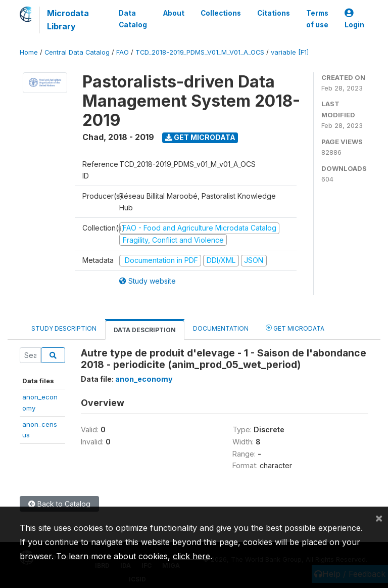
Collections (221, 13)
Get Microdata (200, 137)
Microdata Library (68, 20)
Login (354, 19)
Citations (274, 13)
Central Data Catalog (77, 52)
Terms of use (317, 19)
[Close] (379, 518)
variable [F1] (290, 52)
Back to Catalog (59, 504)
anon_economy (144, 379)
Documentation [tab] (221, 328)
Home (29, 52)
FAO (123, 52)
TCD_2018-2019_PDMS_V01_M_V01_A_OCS (200, 52)
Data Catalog (133, 19)
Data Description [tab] (145, 330)
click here (191, 556)
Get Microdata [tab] (295, 328)
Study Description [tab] (64, 328)
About (174, 13)
